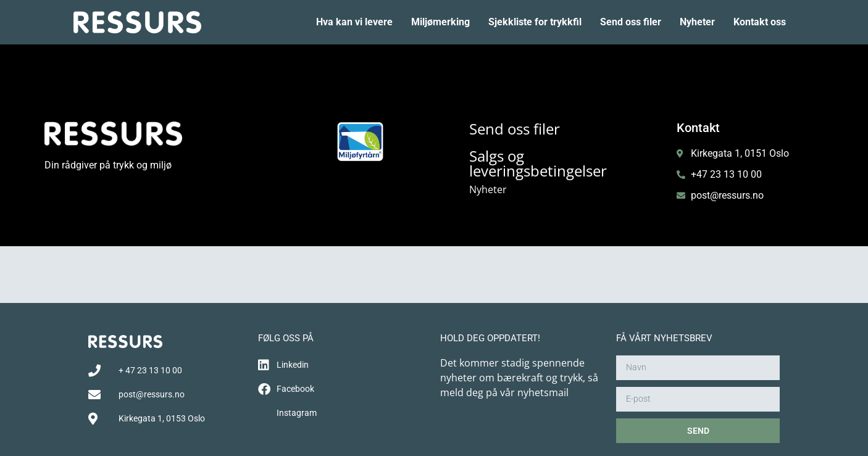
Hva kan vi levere (354, 22)
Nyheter (697, 22)
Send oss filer (631, 22)
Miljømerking (440, 22)
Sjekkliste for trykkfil (535, 22)
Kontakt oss (760, 22)
